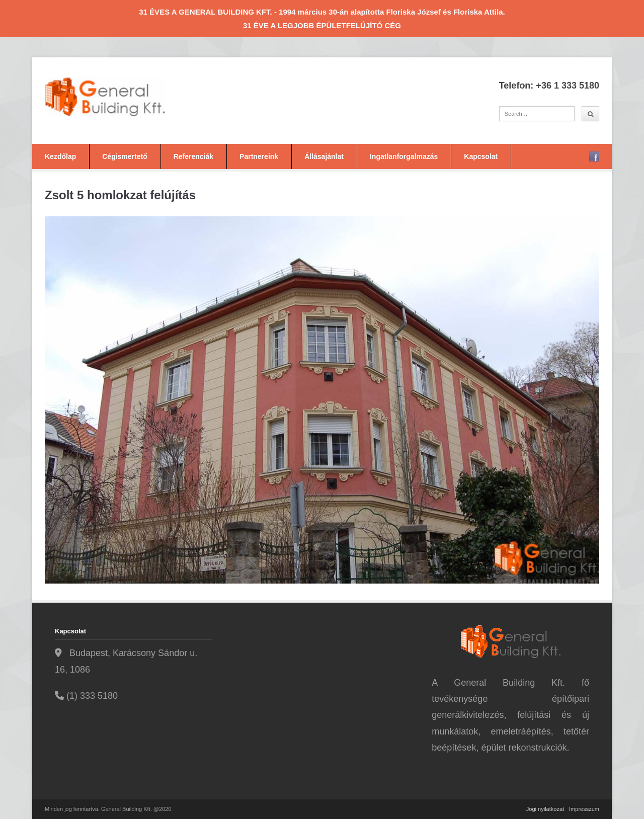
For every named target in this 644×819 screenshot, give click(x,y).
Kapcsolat (481, 156)
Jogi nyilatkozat (545, 809)
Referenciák (193, 156)
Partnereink (259, 156)
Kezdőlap (60, 156)
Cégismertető (125, 156)
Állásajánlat (324, 156)
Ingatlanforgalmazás (404, 156)
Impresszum (584, 809)
